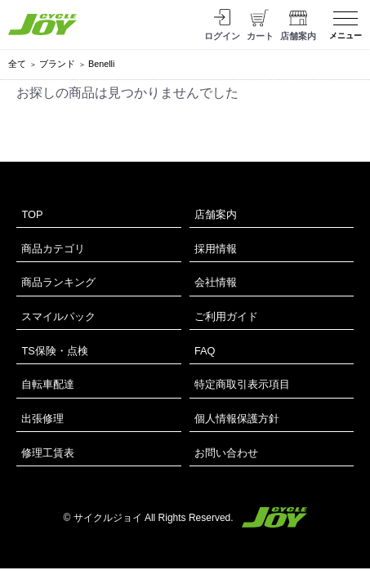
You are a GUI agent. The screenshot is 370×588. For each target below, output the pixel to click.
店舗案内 (216, 214)
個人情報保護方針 (237, 419)
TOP (32, 214)
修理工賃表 (48, 453)
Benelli (101, 64)
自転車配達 (48, 384)
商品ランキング (58, 282)
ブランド (57, 64)
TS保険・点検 (54, 351)
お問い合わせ (226, 453)
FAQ (205, 351)
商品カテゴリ (53, 249)
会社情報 (216, 282)
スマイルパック (58, 316)
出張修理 (42, 419)
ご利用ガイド (226, 316)
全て (17, 64)
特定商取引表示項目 (242, 384)
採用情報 (216, 249)
